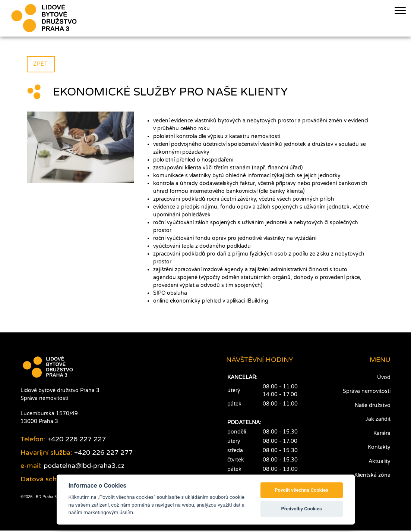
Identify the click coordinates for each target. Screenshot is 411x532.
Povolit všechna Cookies (301, 490)
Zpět (41, 64)
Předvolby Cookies (301, 509)
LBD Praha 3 (45, 498)
